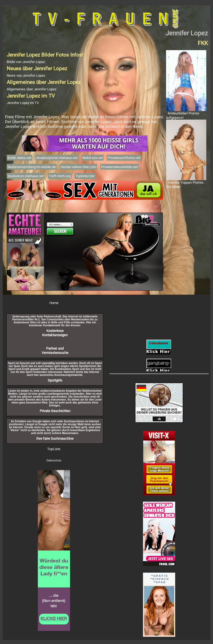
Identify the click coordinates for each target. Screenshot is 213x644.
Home (54, 303)
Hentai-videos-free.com (78, 167)
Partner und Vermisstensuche (55, 350)
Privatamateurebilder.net (120, 167)
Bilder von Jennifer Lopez (26, 62)
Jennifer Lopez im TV (23, 103)
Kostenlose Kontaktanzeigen (55, 333)
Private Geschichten (55, 411)
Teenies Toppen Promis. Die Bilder (185, 184)
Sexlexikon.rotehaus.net (26, 176)
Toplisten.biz (85, 176)
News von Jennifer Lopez (26, 75)
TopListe (54, 449)
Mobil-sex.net (93, 158)
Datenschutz (54, 460)
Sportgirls (55, 380)
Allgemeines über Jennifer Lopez (32, 89)
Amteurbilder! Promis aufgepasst (183, 115)
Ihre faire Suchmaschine (55, 438)
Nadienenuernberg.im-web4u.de (32, 167)
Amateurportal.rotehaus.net (57, 158)
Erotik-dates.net (19, 158)
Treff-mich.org (60, 176)
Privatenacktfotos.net (124, 158)
